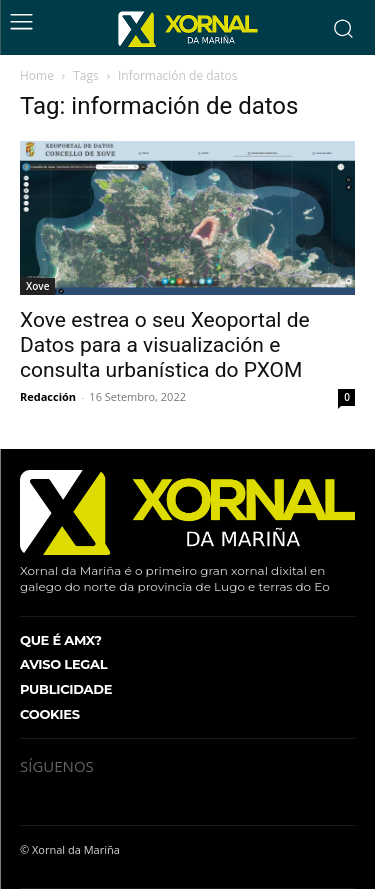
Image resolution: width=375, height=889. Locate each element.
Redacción (48, 396)
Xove (37, 286)
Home (37, 75)
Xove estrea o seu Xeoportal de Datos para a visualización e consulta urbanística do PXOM (165, 345)
